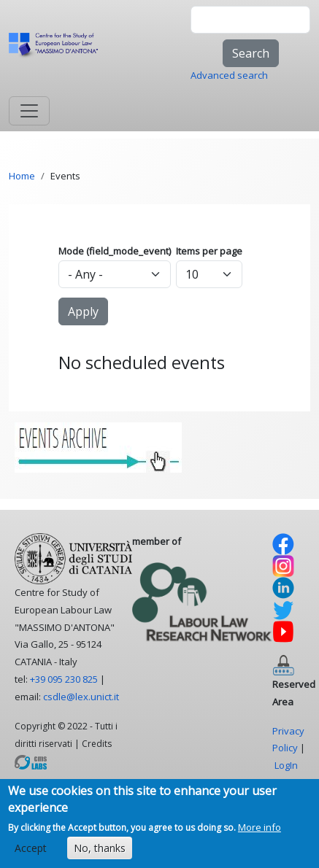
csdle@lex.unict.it (81, 697)
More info (260, 832)
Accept (31, 853)
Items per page (209, 251)
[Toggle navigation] (29, 111)
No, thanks (100, 853)
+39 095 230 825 (64, 679)
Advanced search (229, 75)
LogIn (286, 765)
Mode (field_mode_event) (115, 251)
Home (22, 176)
